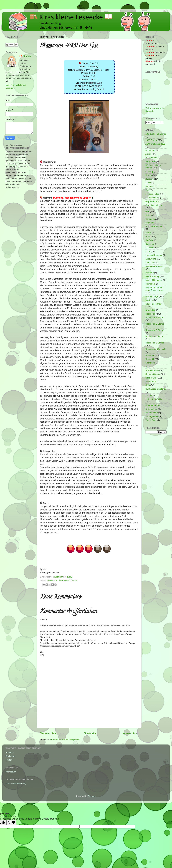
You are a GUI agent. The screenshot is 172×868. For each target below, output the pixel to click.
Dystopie (150, 179)
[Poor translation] (11, 823)
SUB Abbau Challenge (156, 389)
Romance (150, 355)
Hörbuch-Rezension (155, 226)
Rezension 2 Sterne (155, 324)
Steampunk (151, 382)
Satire (148, 367)
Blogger (92, 796)
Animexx (10, 752)
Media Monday (152, 276)
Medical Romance (154, 280)
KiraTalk (149, 240)
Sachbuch (150, 363)
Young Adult (151, 420)
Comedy (149, 171)
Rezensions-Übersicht (156, 349)
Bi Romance (151, 158)
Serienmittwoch (153, 374)
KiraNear (27, 56)
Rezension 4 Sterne (155, 337)
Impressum (11, 772)
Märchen (150, 273)
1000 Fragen (151, 140)
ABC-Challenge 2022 (155, 144)
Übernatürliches (153, 405)
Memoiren (150, 284)
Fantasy (149, 186)
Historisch (150, 219)
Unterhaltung (151, 409)
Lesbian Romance (154, 255)
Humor (149, 236)
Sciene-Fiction (152, 370)
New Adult (150, 310)
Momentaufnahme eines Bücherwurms (155, 289)
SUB (148, 385)
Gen (147, 211)
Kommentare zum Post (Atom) (66, 740)
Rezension (52, 580)
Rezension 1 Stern (154, 318)
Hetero (149, 215)
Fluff (147, 190)
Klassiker (150, 244)
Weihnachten (152, 413)
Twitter (9, 760)
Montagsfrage (152, 296)
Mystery (149, 300)
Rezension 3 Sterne (68, 580)
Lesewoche (151, 259)
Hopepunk (150, 223)
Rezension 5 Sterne (155, 343)
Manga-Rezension (154, 266)
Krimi (148, 251)
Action (148, 154)
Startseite (90, 733)
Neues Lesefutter (153, 304)
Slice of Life (151, 378)
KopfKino (150, 248)
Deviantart (10, 756)
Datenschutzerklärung (16, 783)
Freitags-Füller (152, 194)
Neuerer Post (49, 733)
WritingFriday (152, 416)
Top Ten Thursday (154, 399)
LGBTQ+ (150, 263)
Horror (148, 233)
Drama (149, 175)
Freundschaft (152, 198)
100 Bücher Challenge (156, 134)
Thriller (149, 395)
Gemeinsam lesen (154, 205)
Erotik (148, 183)
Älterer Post (131, 733)
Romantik (150, 359)
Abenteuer (150, 150)
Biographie (150, 161)
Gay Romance (152, 201)
